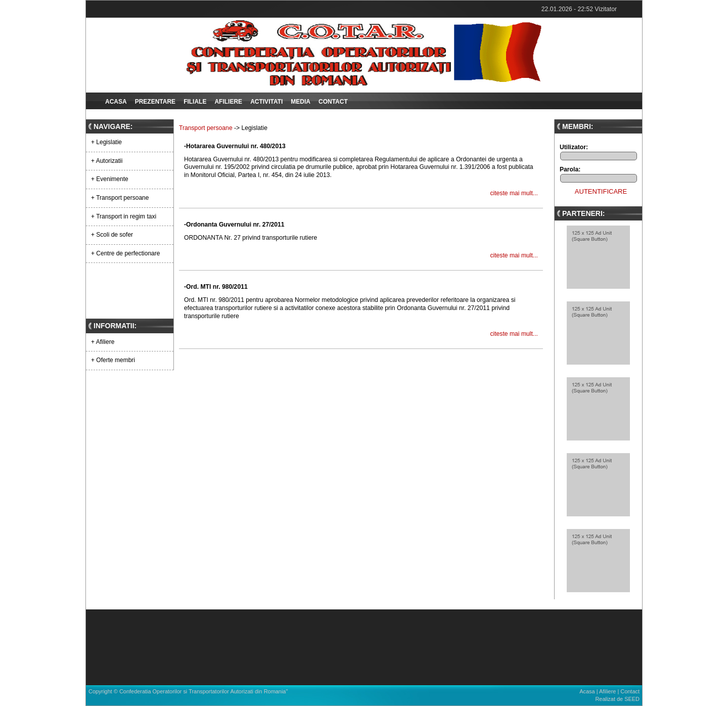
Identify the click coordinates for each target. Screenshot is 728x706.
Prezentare (155, 102)
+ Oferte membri (113, 360)
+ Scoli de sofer (112, 235)
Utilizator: (574, 147)
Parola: (570, 169)
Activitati (266, 102)
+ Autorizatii (107, 161)
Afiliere (228, 102)
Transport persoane (206, 128)
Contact (333, 102)
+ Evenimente (110, 179)
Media (301, 102)
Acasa (116, 102)
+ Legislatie (106, 142)
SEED (632, 699)
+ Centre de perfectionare (125, 253)
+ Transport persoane (120, 198)
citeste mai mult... (514, 193)
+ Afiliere (103, 342)
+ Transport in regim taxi (124, 216)
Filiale (195, 102)
